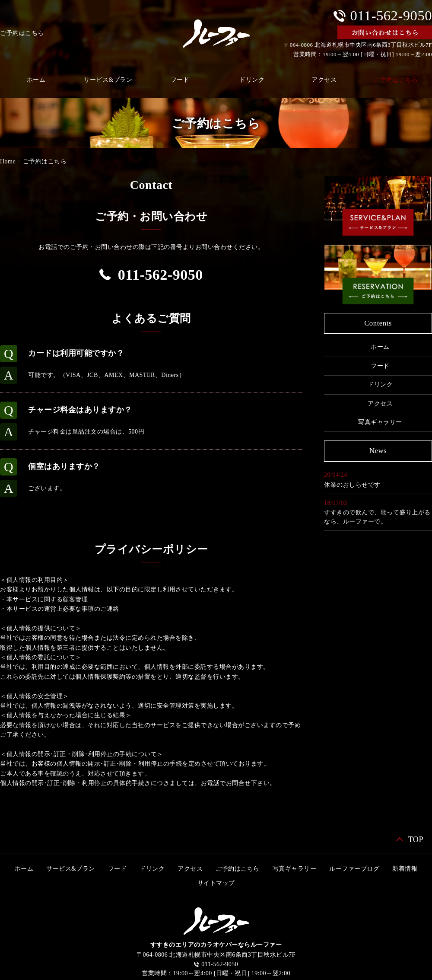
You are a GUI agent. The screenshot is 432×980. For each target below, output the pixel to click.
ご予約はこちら (45, 161)
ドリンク (252, 80)
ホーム (380, 347)
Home (8, 161)
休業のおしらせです (352, 485)
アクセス (324, 80)
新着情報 (405, 869)
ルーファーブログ (354, 869)
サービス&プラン (108, 80)
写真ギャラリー (380, 422)
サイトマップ (216, 883)
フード (180, 80)
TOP (416, 840)
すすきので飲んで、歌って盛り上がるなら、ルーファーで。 (377, 517)
